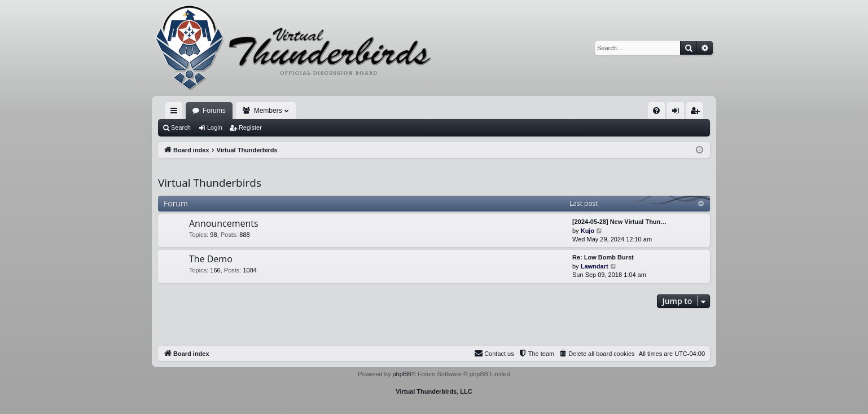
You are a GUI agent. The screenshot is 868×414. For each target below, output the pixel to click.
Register (250, 127)
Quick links (176, 113)
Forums (214, 111)
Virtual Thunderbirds (210, 183)
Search (181, 127)
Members (268, 111)
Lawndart (595, 266)
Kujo (588, 231)
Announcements (224, 223)
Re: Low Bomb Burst (603, 257)
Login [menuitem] (678, 113)
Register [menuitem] (697, 113)
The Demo (211, 259)
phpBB (402, 374)
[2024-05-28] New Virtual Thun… (619, 222)
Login (215, 127)
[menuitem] (656, 111)
